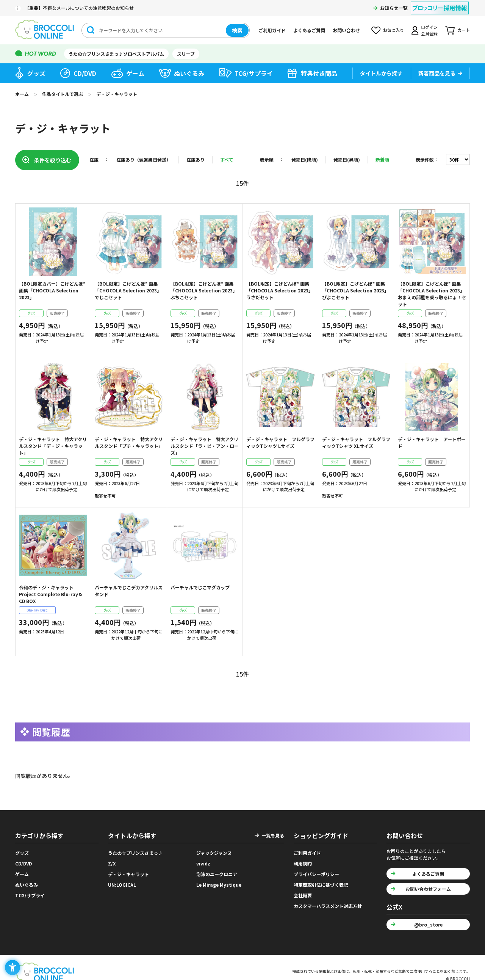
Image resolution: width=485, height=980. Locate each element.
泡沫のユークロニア (217, 871)
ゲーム (135, 73)
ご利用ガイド (272, 30)
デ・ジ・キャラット (128, 871)
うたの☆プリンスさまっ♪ (135, 850)
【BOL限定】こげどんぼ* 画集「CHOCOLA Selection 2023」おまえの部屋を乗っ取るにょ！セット (432, 294)
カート (464, 30)
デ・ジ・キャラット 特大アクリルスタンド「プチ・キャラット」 (129, 442)
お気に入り (393, 30)
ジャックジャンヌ (214, 850)
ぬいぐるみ (189, 73)
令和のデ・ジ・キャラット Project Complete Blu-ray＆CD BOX (51, 594)
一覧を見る (273, 833)
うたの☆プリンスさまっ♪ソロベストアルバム (116, 54)
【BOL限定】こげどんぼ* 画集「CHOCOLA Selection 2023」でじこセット (128, 290)
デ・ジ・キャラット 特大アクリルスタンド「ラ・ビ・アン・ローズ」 (205, 446)
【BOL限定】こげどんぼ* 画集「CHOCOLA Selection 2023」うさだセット (280, 290)
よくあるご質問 (309, 30)
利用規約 (303, 861)
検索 (237, 30)
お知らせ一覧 (394, 8)
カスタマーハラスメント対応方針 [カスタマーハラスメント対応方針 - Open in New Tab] (328, 903)
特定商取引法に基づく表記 (321, 882)
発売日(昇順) (347, 159)
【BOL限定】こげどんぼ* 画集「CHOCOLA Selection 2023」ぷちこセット (204, 290)
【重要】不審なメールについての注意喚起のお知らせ (79, 8)
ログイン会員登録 (429, 30)
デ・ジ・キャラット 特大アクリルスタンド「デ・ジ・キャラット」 (53, 446)
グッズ (36, 73)
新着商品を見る (437, 73)
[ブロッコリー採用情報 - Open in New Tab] (440, 3)
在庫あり (196, 159)
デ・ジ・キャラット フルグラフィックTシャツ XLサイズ (356, 442)
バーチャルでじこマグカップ (200, 587)
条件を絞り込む (53, 160)
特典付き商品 (319, 73)
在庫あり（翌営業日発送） (144, 159)
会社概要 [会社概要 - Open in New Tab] (303, 893)
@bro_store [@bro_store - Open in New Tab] (428, 922)
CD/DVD (85, 73)
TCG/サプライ (254, 73)
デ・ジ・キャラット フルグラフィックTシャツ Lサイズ (280, 442)
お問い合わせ (346, 30)
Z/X (112, 861)
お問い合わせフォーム (428, 886)
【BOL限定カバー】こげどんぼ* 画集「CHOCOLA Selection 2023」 (52, 290)
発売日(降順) (305, 159)
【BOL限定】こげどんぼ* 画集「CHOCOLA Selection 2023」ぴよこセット (355, 290)
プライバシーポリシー (316, 871)
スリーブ (186, 54)
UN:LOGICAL (122, 882)
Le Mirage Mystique (219, 882)
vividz (203, 861)
